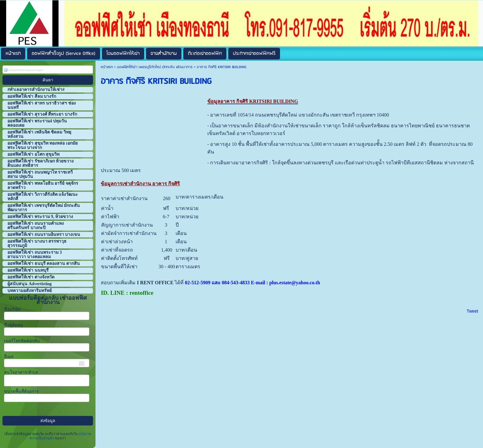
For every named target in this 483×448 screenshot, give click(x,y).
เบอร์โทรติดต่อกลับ (22, 341)
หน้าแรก (107, 67)
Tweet (472, 311)
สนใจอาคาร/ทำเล (21, 372)
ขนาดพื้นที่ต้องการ (21, 391)
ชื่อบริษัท (12, 309)
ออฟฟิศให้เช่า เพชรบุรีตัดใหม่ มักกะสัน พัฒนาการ (155, 67)
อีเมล (9, 357)
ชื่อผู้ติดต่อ (13, 325)
